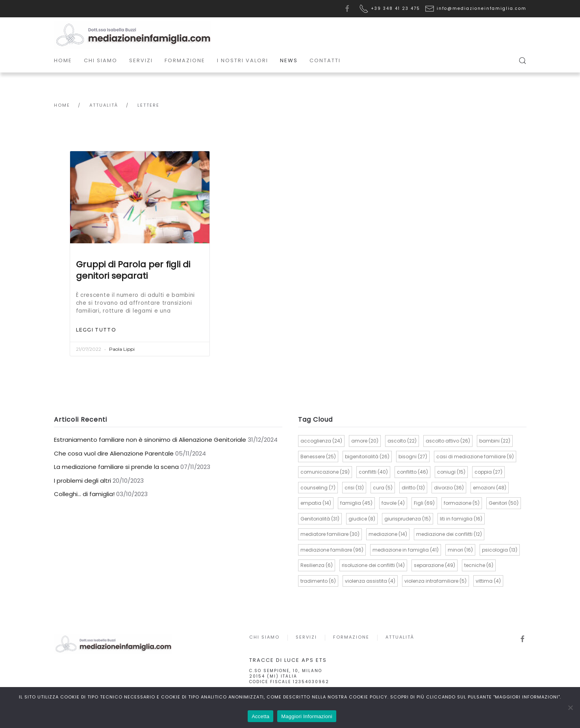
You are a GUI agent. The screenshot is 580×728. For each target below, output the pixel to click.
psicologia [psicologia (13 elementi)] (500, 550)
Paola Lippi (122, 349)
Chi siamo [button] (101, 60)
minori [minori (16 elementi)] (460, 550)
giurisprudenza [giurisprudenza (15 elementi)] (408, 519)
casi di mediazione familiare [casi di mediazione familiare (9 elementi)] (475, 457)
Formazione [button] (185, 60)
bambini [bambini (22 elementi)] (495, 441)
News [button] (289, 60)
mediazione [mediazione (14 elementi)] (388, 534)
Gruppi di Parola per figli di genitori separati (133, 270)
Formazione (350, 637)
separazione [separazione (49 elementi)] (435, 565)
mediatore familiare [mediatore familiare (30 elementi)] (330, 534)
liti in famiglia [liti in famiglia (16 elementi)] (461, 519)
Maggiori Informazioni (307, 716)
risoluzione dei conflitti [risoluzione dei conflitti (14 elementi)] (373, 565)
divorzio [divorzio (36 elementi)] (449, 488)
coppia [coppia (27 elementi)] (488, 472)
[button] (523, 61)
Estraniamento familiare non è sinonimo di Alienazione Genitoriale (150, 440)
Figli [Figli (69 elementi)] (424, 503)
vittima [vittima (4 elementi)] (488, 581)
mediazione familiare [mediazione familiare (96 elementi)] (332, 550)
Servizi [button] (141, 60)
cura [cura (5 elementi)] (383, 488)
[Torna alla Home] (133, 35)
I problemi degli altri (82, 481)
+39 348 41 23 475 (396, 8)
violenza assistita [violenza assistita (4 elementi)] (370, 581)
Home (63, 60)
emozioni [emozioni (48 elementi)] (490, 488)
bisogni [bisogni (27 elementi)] (413, 457)
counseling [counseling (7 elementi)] (318, 488)
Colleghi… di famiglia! (84, 494)
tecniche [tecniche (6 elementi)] (479, 565)
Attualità (399, 637)
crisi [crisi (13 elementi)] (354, 488)
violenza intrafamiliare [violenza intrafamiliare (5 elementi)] (435, 581)
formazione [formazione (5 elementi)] (462, 503)
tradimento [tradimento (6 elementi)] (318, 581)
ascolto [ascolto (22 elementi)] (402, 441)
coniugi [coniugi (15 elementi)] (451, 472)
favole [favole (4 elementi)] (393, 503)
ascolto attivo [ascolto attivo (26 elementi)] (448, 441)
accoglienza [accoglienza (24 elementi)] (321, 441)
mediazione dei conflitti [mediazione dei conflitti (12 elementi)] (449, 534)
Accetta (260, 716)
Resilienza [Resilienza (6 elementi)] (317, 565)
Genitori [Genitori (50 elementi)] (504, 503)
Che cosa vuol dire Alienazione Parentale (114, 453)
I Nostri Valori (243, 60)
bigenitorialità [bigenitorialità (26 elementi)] (367, 457)
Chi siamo (263, 637)
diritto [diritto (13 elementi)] (413, 488)
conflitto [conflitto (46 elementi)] (412, 472)
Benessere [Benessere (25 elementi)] (318, 457)
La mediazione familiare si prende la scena (116, 467)
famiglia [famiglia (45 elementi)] (356, 503)
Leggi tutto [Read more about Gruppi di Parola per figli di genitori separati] (96, 330)
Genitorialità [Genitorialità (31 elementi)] (320, 519)
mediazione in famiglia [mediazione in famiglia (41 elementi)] (406, 550)
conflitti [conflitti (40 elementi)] (373, 472)
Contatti (325, 60)
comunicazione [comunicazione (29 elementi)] (325, 472)
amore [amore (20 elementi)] (365, 441)
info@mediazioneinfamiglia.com (482, 8)
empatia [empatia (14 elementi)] (316, 503)
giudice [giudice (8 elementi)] (362, 519)
